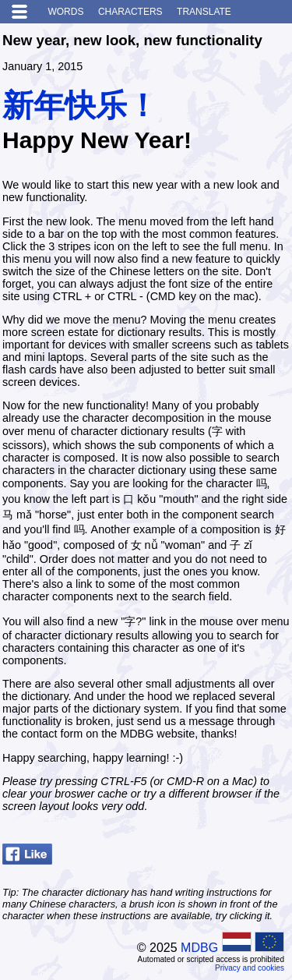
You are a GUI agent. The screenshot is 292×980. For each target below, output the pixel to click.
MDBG (199, 948)
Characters (130, 12)
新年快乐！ (80, 105)
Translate (204, 12)
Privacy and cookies (250, 968)
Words (65, 12)
